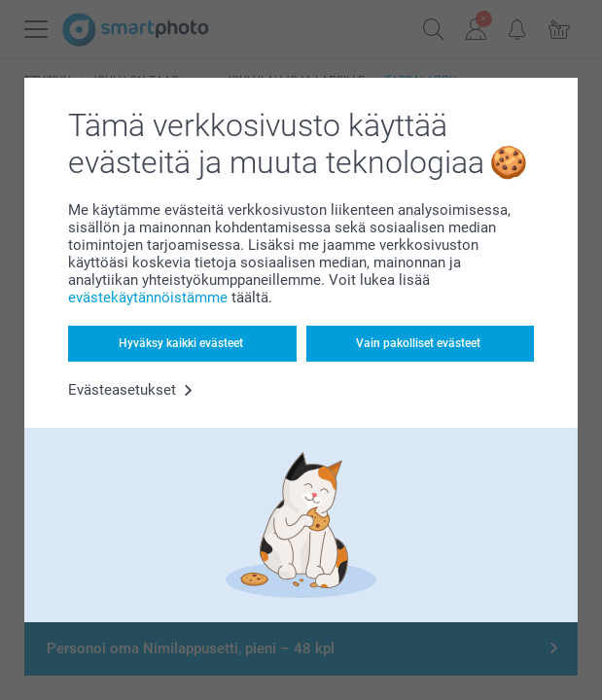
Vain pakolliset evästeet (418, 343)
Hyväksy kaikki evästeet (181, 343)
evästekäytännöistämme (148, 297)
